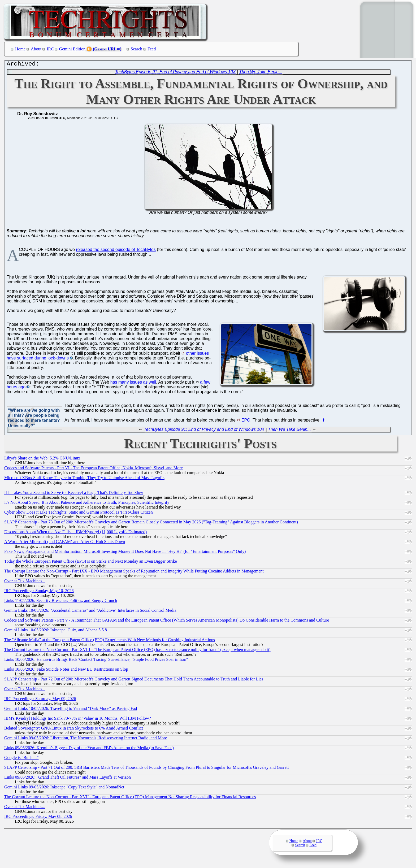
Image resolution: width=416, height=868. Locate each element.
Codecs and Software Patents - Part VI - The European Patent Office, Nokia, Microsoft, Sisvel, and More (94, 469)
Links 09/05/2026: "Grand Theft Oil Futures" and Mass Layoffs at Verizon (68, 778)
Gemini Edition (72, 49)
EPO (246, 421)
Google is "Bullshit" (21, 759)
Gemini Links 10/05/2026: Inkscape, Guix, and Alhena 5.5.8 (56, 631)
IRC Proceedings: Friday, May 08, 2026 (38, 818)
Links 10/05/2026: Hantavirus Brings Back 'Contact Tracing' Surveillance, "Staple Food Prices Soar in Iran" (96, 661)
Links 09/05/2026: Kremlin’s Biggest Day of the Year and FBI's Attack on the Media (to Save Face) (89, 749)
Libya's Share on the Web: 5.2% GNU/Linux (42, 459)
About (36, 49)
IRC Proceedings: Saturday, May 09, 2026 (40, 700)
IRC (50, 49)
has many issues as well (133, 383)
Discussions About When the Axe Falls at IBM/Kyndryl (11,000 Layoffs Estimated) (75, 533)
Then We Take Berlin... (261, 73)
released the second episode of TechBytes (116, 251)
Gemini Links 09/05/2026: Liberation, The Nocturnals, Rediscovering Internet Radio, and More (86, 739)
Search (137, 49)
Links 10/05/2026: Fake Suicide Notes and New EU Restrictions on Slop (66, 670)
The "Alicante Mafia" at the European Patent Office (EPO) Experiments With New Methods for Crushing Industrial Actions (110, 641)
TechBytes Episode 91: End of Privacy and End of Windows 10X (175, 73)
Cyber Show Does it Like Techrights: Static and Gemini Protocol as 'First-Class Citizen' (79, 513)
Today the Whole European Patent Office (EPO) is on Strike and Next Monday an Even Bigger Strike (91, 563)
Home (20, 49)
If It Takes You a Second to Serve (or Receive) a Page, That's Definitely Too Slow (74, 494)
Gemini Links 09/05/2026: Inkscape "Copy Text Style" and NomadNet (64, 788)
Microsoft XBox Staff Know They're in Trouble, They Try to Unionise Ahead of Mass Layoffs (84, 479)
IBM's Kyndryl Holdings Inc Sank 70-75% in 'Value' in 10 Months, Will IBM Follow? (78, 720)
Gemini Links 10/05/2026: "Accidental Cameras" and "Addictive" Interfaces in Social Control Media (90, 612)
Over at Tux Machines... (25, 582)
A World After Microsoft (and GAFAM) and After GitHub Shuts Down (65, 543)
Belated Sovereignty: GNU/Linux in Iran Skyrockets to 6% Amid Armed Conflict (74, 729)
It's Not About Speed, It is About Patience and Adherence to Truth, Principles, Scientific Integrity (87, 504)
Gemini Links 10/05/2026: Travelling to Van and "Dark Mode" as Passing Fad (71, 710)
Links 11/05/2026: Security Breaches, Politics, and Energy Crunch (61, 602)
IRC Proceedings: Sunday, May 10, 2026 (39, 592)
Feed (152, 49)
